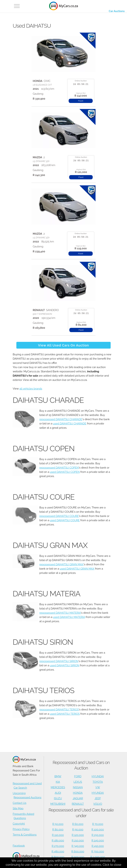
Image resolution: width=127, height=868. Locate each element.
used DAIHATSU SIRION (64, 665)
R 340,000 (78, 846)
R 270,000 (58, 846)
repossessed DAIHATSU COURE (59, 516)
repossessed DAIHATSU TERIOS (59, 710)
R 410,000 (98, 846)
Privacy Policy (21, 829)
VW (98, 787)
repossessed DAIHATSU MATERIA (60, 613)
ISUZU (58, 798)
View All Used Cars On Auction (63, 345)
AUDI (58, 793)
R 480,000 (58, 852)
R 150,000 (98, 835)
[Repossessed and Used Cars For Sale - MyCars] (63, 6)
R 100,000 (98, 830)
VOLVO (98, 804)
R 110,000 (58, 835)
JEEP (98, 798)
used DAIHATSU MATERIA (69, 617)
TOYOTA (98, 782)
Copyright (19, 824)
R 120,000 (78, 835)
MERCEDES (58, 787)
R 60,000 (78, 824)
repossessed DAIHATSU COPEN (59, 468)
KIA (58, 782)
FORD (78, 776)
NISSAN (78, 787)
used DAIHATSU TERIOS (65, 714)
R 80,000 (58, 830)
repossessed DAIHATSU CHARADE (61, 419)
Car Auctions (117, 11)
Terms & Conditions (25, 835)
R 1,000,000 (98, 857)
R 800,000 (58, 857)
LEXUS (78, 782)
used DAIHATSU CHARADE (70, 424)
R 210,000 (78, 841)
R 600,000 (78, 852)
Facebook (19, 846)
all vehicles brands (31, 389)
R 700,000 (98, 852)
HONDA (78, 793)
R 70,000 (98, 824)
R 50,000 (58, 824)
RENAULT (78, 804)
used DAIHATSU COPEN (65, 472)
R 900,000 (78, 857)
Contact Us (19, 803)
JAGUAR (78, 798)
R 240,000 (98, 841)
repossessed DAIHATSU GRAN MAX (61, 564)
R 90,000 (78, 830)
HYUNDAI (98, 776)
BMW (58, 776)
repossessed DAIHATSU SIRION (59, 661)
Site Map (18, 808)
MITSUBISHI (58, 804)
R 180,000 (58, 841)
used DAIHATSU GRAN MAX (77, 569)
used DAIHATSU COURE (65, 520)
